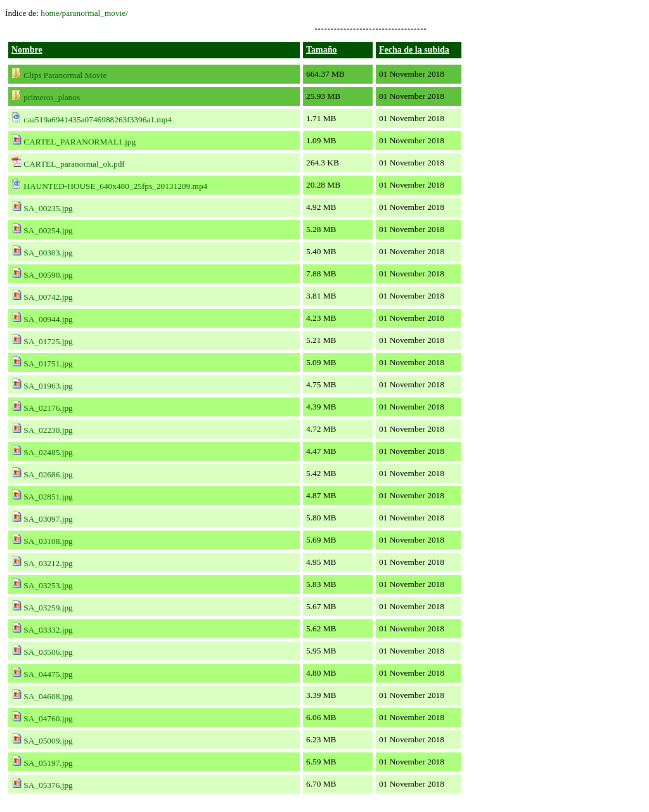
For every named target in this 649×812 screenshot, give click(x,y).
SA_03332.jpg (48, 630)
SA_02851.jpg (48, 497)
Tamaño (322, 50)
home (50, 13)
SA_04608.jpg (48, 696)
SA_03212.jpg (48, 563)
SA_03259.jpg (48, 608)
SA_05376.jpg (48, 785)
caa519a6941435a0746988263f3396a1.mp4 (98, 119)
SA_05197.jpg (48, 763)
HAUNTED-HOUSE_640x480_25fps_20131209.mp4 (115, 186)
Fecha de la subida (414, 50)
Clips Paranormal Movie (65, 75)
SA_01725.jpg (48, 341)
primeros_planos (52, 97)
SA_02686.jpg (48, 474)
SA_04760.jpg (48, 719)
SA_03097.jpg (48, 519)
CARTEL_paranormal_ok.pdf (74, 164)
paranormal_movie (94, 13)
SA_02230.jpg (48, 430)
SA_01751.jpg (48, 364)
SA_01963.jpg (48, 386)
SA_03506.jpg (48, 652)
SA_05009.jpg (48, 741)
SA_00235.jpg (48, 208)
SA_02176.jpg (48, 408)
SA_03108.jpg (48, 541)
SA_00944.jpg (48, 319)
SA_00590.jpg (48, 275)
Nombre (27, 50)
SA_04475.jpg (48, 674)
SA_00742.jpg (48, 297)
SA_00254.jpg (48, 230)
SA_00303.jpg (48, 253)
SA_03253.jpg (48, 585)
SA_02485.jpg (48, 452)
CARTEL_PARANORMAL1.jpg (80, 142)
